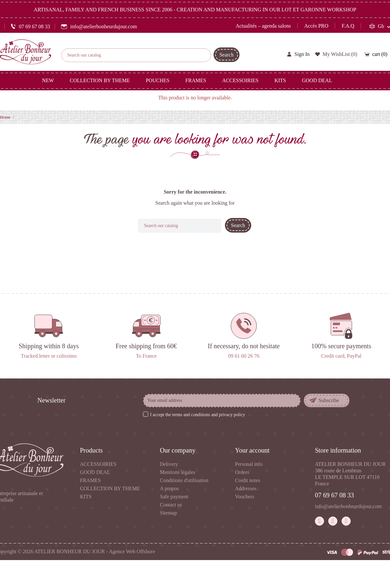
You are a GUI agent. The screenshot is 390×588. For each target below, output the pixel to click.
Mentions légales (178, 472)
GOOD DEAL (95, 472)
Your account (252, 450)
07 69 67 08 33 (334, 495)
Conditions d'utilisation (184, 480)
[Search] (136, 55)
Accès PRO (316, 26)
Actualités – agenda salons (263, 26)
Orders (242, 472)
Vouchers (245, 497)
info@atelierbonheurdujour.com (348, 506)
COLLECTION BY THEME (110, 488)
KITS (86, 497)
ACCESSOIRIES (98, 464)
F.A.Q (348, 26)
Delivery (169, 464)
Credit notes (248, 480)
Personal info (249, 464)
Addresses (246, 488)
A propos (169, 488)
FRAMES (90, 480)
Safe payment (174, 497)
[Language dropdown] (380, 26)
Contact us (171, 505)
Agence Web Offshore (132, 551)
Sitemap (168, 513)
